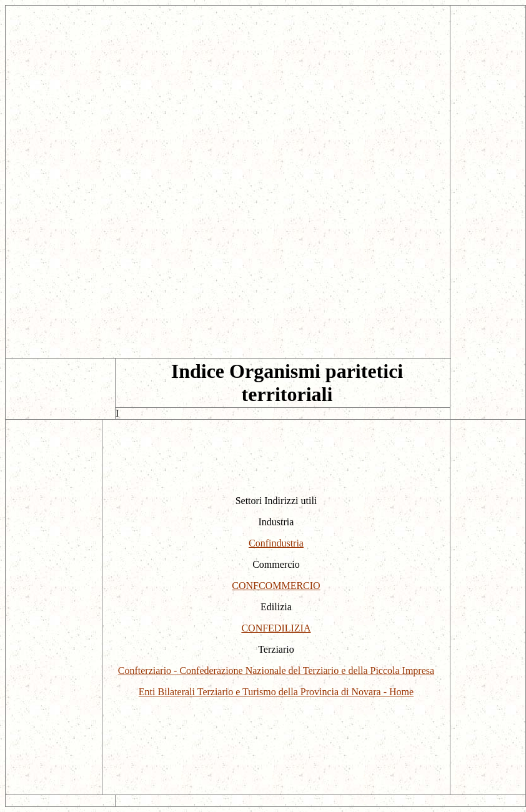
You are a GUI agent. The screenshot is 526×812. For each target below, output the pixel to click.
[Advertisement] (228, 93)
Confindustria (276, 543)
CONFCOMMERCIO (276, 586)
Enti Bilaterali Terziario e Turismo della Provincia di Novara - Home (276, 692)
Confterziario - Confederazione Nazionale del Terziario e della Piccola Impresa (276, 671)
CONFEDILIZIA (276, 628)
